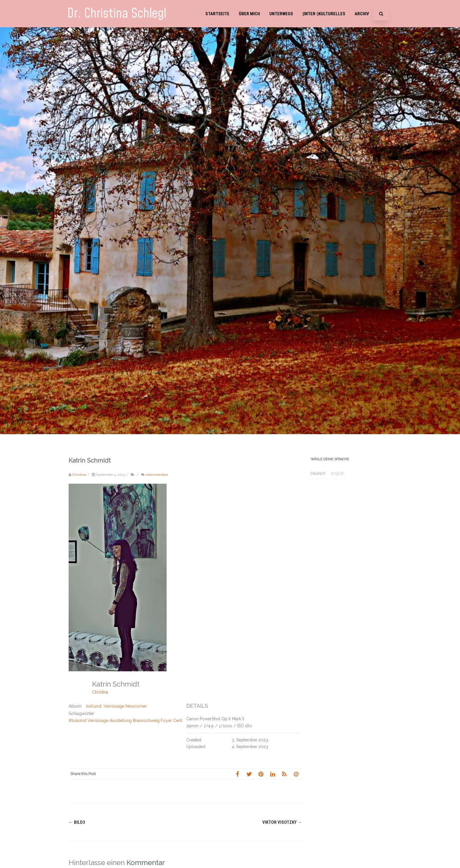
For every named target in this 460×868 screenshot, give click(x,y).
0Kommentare (157, 475)
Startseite (217, 14)
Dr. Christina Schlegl (117, 14)
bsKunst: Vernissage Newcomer (116, 706)
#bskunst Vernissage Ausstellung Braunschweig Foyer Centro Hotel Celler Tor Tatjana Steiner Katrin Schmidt (171, 721)
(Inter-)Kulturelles (324, 14)
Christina (100, 692)
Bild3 (77, 822)
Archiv (362, 14)
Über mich (249, 14)
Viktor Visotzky (282, 822)
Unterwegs (281, 14)
